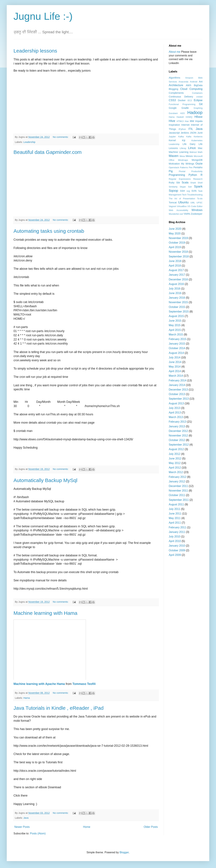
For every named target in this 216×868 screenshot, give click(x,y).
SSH (182, 191)
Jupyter (172, 137)
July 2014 (175, 357)
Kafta (189, 137)
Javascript (174, 133)
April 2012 (175, 468)
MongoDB (197, 160)
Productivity (197, 171)
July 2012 (175, 454)
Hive (172, 121)
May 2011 (175, 518)
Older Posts (151, 827)
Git (201, 104)
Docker (182, 100)
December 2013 (178, 390)
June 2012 (175, 458)
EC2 (190, 100)
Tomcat (173, 203)
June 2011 (175, 514)
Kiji (184, 140)
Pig (171, 171)
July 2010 (175, 537)
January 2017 (177, 275)
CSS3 (172, 100)
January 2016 (177, 298)
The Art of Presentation (182, 199)
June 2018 (175, 261)
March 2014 (176, 376)
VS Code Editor (195, 206)
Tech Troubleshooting (192, 195)
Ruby (172, 183)
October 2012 (177, 440)
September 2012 (179, 445)
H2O (182, 113)
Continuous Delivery (181, 97)
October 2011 (177, 495)
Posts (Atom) (38, 833)
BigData (198, 85)
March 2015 (176, 335)
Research (198, 179)
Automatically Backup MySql (45, 480)
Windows (197, 210)
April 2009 (175, 555)
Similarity (173, 187)
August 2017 (176, 270)
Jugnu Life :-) (43, 16)
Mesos (189, 156)
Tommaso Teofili (84, 684)
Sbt (178, 183)
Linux (192, 148)
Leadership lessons (35, 51)
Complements (176, 93)
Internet (185, 125)
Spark (198, 186)
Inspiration (174, 125)
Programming (177, 175)
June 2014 (175, 362)
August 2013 (176, 403)
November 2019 (178, 238)
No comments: (61, 137)
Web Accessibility (178, 210)
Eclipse (198, 100)
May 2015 (175, 325)
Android (194, 82)
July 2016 (175, 289)
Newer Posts (22, 827)
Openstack (174, 167)
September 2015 (179, 312)
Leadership (29, 142)
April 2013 (175, 413)
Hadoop (195, 112)
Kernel (172, 140)
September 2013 (179, 399)
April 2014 (175, 371)
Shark (193, 183)
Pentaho (198, 167)
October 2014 (177, 348)
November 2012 (178, 436)
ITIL (191, 129)
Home (87, 827)
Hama (26, 698)
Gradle (185, 108)
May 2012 (175, 463)
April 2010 (175, 541)
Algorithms (174, 78)
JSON (193, 133)
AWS (188, 85)
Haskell (180, 117)
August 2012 (176, 449)
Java (26, 818)
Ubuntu (183, 202)
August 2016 (176, 284)
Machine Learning (179, 152)
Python (193, 175)
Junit (200, 133)
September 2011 (179, 500)
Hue (187, 121)
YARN (187, 214)
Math (200, 152)
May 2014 (175, 367)
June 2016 (175, 293)
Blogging (173, 89)
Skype (183, 187)
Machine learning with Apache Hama (39, 684)
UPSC (199, 203)
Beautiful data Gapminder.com (48, 152)
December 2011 (178, 486)
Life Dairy (189, 144)
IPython (182, 129)
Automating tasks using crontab (49, 231)
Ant (201, 82)
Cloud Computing (191, 89)
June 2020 (175, 229)
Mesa (182, 156)
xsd (181, 214)
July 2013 (175, 408)
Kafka (181, 137)
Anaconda (183, 82)
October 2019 (177, 243)
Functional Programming (182, 104)
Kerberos (198, 137)
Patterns (184, 167)
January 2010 (177, 546)
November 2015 (178, 302)
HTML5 (180, 121)
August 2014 (176, 353)
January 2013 (177, 426)
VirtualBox (182, 206)
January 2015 (177, 344)
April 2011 (175, 523)
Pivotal (182, 171)
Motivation (174, 164)
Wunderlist (174, 214)
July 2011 (175, 509)
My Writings (188, 164)
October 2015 (177, 307)
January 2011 (177, 532)
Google (173, 108)
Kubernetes (197, 140)
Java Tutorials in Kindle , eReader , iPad (59, 708)
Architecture (176, 85)
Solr (190, 187)
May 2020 (175, 234)
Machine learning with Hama (45, 613)
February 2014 (178, 380)
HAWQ (189, 117)
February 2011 (178, 527)
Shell (200, 183)
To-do (200, 199)
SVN (194, 191)
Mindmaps (183, 160)
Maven (174, 156)
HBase (198, 117)
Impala (199, 121)
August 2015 (176, 316)
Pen (191, 167)
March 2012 (176, 472)
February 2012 (178, 477)
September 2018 (179, 256)
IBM (192, 121)
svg (188, 191)
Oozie (199, 164)
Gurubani (173, 113)
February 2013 (178, 422)
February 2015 (178, 339)
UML (193, 203)
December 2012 (178, 431)
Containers (197, 93)
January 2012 (177, 481)
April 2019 (175, 247)
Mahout (193, 152)
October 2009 (177, 550)
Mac (200, 148)
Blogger (124, 852)
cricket (199, 97)
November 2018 (178, 252)
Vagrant (172, 206)
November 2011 (178, 491)
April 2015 (175, 330)
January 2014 (177, 385)
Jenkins (185, 133)
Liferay (183, 148)
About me (174, 52)
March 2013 (176, 417)
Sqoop (173, 191)
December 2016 (178, 279)
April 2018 (175, 266)
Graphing (198, 108)
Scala (185, 183)
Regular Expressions (180, 179)
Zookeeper (197, 214)
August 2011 (176, 504)
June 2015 (175, 321)
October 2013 (177, 394)
